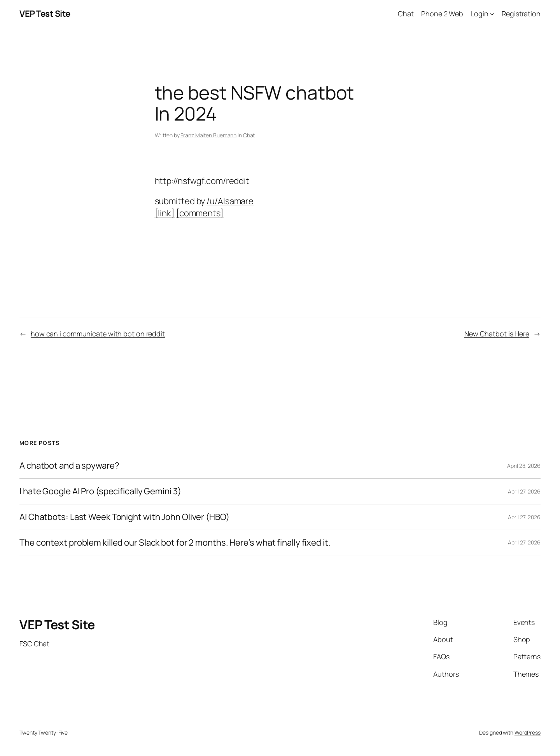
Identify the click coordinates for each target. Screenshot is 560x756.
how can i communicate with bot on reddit (98, 334)
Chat (249, 135)
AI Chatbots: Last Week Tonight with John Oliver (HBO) (124, 517)
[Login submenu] (492, 14)
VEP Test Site (45, 14)
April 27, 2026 (524, 491)
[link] (165, 213)
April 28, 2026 (524, 466)
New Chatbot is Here (497, 334)
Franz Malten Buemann (208, 135)
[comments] (200, 213)
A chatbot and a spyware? (69, 466)
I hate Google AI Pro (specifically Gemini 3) (100, 491)
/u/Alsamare (230, 201)
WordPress (528, 732)
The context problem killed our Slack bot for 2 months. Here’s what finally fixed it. (175, 543)
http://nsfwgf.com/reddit (202, 181)
